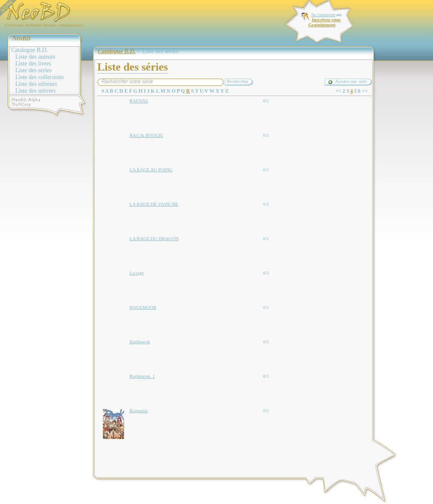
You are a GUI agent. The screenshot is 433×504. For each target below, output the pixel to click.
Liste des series (34, 70)
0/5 (266, 342)
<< (339, 91)
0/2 (266, 101)
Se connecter (324, 14)
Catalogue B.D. (30, 50)
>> (365, 91)
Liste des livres (33, 64)
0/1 (266, 135)
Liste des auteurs (35, 57)
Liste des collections (40, 77)
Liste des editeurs (36, 84)
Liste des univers (35, 91)
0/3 (266, 273)
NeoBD (21, 38)
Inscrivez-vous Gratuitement (324, 22)
